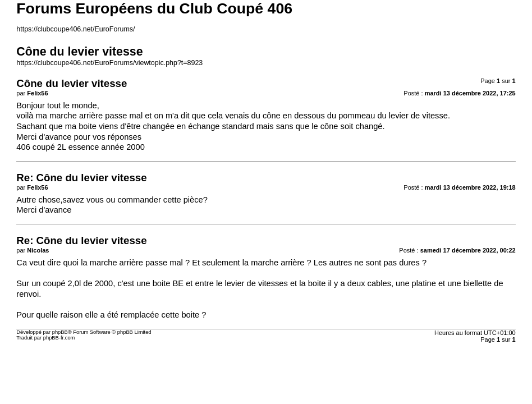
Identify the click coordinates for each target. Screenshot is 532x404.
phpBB (60, 332)
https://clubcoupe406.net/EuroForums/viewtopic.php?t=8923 (109, 63)
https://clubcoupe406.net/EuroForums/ (75, 29)
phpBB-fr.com (59, 338)
